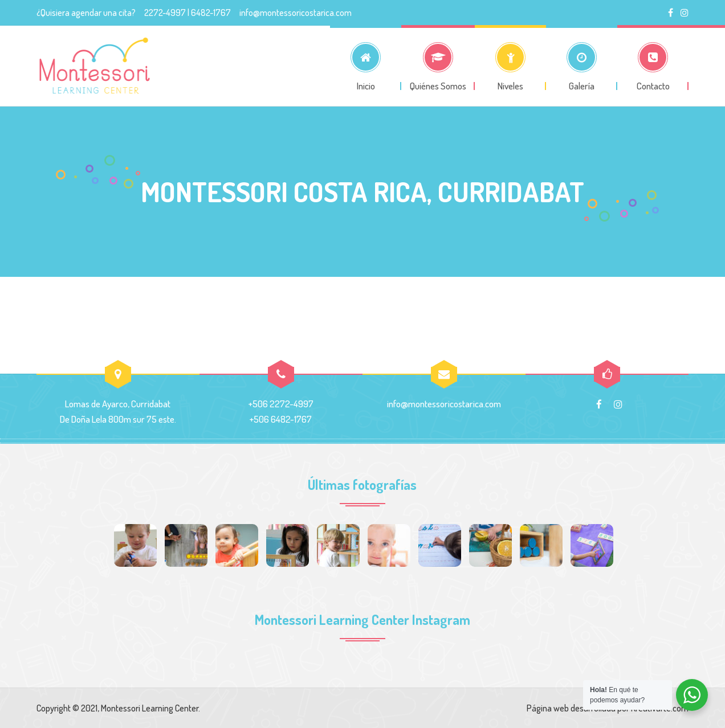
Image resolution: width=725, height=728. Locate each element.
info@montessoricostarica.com (296, 13)
